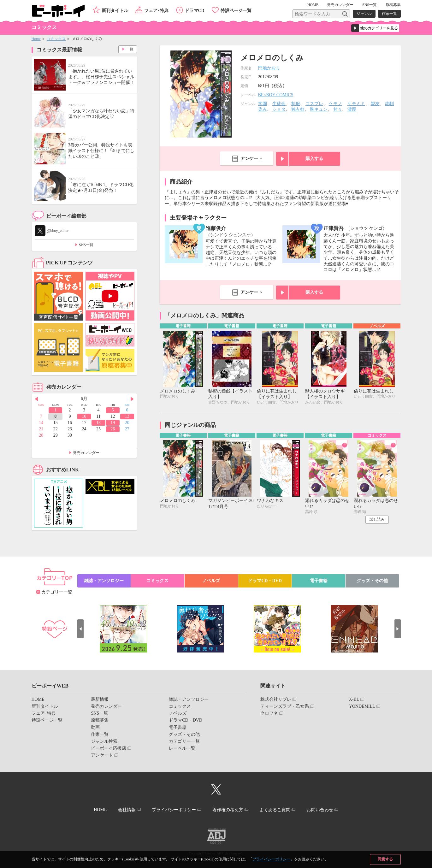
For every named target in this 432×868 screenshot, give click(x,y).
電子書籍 (319, 581)
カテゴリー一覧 (57, 592)
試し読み (377, 519)
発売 (340, 5)
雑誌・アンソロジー (104, 581)
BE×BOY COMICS (276, 95)
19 (113, 423)
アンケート (252, 159)
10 (84, 416)
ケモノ (335, 104)
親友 (375, 104)
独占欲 (298, 109)
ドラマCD (195, 11)
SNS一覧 (370, 5)
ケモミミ (356, 104)
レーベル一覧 (182, 748)
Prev (36, 399)
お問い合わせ (320, 810)
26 (113, 429)
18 (98, 423)
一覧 (130, 49)
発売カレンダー (86, 453)
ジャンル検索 (104, 741)
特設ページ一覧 (236, 11)
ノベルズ (211, 581)
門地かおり (269, 68)
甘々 (338, 109)
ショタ (279, 109)
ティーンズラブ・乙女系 (285, 706)
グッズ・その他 (372, 581)
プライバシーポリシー (271, 859)
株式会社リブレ (276, 699)
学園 (263, 104)
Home (36, 39)
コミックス (56, 39)
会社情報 (127, 810)
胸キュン (319, 109)
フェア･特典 (156, 11)
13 (127, 416)
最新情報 (100, 699)
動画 (95, 727)
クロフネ (269, 713)
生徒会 (279, 104)
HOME (313, 5)
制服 (296, 104)
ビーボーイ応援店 (109, 748)
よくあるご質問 (275, 810)
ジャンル (364, 14)
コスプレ (314, 104)
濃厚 (352, 109)
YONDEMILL (362, 706)
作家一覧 (389, 14)
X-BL (354, 699)
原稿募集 (393, 5)
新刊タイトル (115, 11)
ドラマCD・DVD (265, 581)
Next (132, 399)
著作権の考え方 (228, 810)
